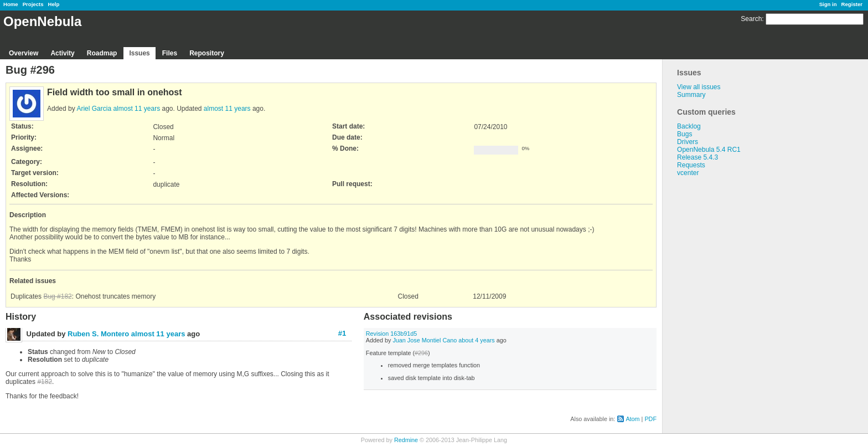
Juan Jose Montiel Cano (425, 340)
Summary (691, 95)
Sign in (828, 4)
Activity (62, 53)
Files (170, 53)
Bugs (684, 134)
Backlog (689, 126)
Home (11, 4)
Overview (24, 53)
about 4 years (476, 340)
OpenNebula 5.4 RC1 (709, 150)
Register (852, 4)
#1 (342, 333)
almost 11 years (136, 109)
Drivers (688, 142)
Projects (33, 4)
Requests (691, 165)
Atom (632, 419)
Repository (207, 53)
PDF (650, 419)
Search (751, 19)
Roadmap (102, 53)
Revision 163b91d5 (391, 334)
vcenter (688, 173)
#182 (45, 382)
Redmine (406, 440)
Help (54, 4)
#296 (421, 353)
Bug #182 (57, 296)
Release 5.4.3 (697, 157)
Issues (139, 53)
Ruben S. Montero (98, 334)
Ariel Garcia (94, 109)
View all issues (699, 87)
